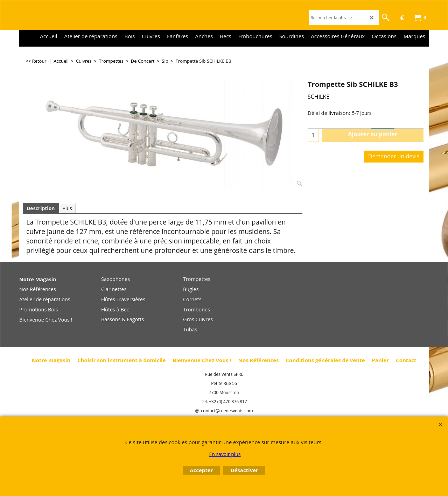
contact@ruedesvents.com (227, 411)
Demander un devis (394, 156)
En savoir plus (225, 454)
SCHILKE (318, 97)
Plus (67, 208)
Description (41, 208)
